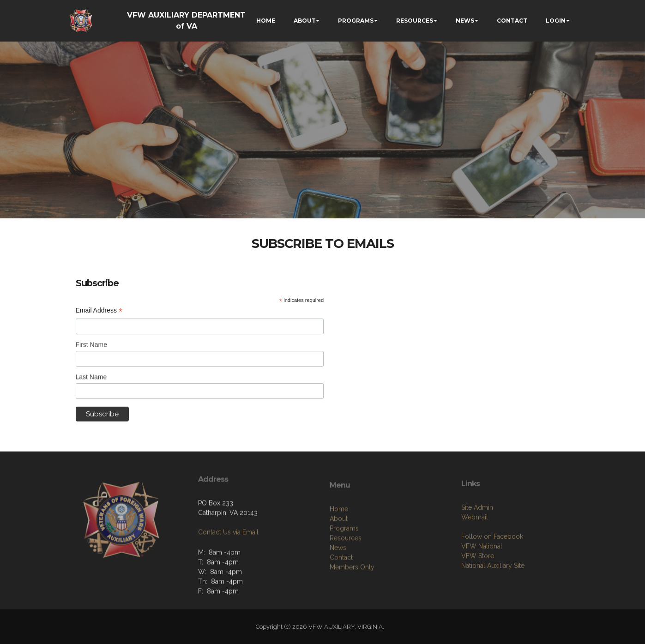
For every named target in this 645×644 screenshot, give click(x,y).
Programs (344, 559)
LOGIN (556, 21)
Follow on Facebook (492, 564)
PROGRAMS (356, 21)
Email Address (99, 310)
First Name (91, 347)
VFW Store (478, 584)
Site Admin (477, 535)
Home (339, 539)
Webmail (475, 545)
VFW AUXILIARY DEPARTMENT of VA (186, 21)
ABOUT (305, 21)
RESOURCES (415, 21)
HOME (266, 21)
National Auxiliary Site (493, 593)
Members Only (352, 597)
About (339, 549)
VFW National (482, 574)
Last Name (91, 379)
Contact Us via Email (228, 551)
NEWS (465, 21)
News (338, 578)
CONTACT (512, 21)
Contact (341, 588)
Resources (346, 568)
